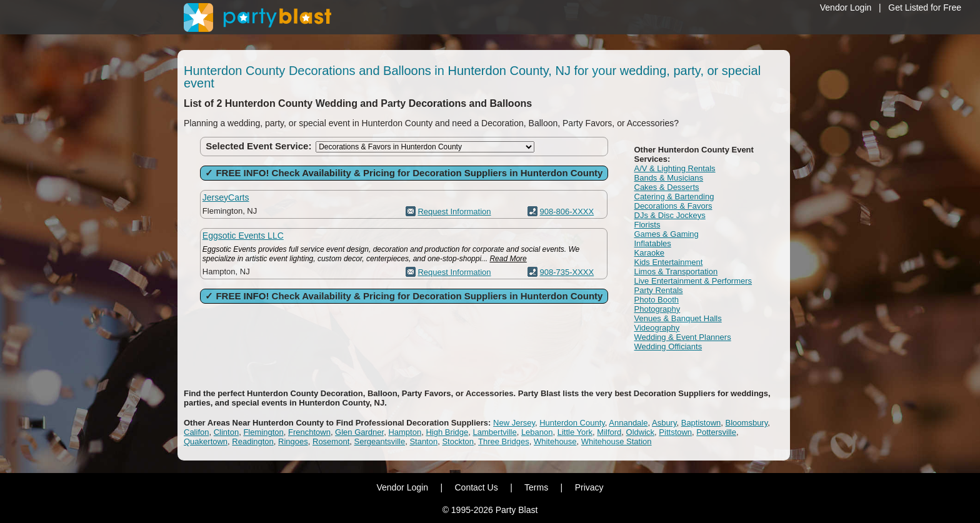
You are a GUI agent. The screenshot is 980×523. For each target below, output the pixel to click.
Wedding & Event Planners (683, 337)
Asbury (664, 423)
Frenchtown (309, 432)
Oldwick (641, 432)
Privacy (589, 487)
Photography (657, 309)
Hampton (405, 432)
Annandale (628, 423)
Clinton (226, 432)
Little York (575, 432)
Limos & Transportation (676, 271)
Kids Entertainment (669, 262)
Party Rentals (659, 290)
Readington (253, 441)
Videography (657, 328)
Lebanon (537, 432)
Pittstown (675, 432)
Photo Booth (657, 300)
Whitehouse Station (617, 441)
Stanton (423, 441)
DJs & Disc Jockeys (670, 215)
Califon (196, 432)
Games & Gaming (667, 234)
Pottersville (716, 432)
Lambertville (495, 432)
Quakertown (206, 441)
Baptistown (701, 423)
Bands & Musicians (669, 178)
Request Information (454, 212)
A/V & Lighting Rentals (675, 168)
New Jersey (514, 423)
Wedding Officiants (668, 346)
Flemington (263, 432)
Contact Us (476, 487)
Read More (508, 259)
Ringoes (293, 441)
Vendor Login (846, 7)
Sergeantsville (379, 441)
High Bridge (447, 432)
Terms (536, 487)
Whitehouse (555, 441)
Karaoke (649, 253)
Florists (647, 225)
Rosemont (331, 441)
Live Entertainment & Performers (693, 281)
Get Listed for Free (925, 7)
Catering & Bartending (674, 197)
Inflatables (653, 243)
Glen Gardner (359, 432)
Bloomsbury (747, 423)
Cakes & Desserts (667, 187)
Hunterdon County (572, 423)
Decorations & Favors (673, 206)
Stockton (458, 441)
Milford (609, 432)
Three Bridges (504, 441)
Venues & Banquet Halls (678, 318)
